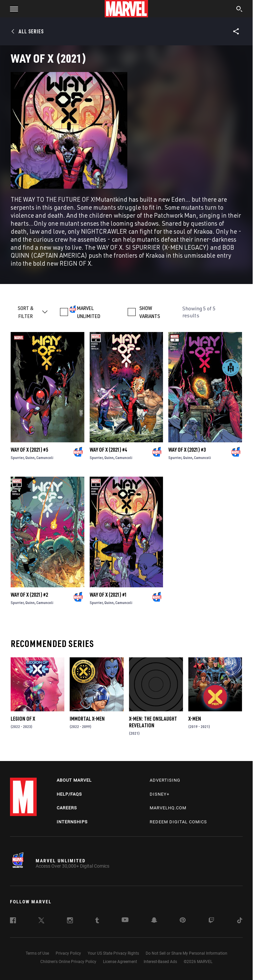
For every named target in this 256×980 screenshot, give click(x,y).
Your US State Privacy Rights (113, 953)
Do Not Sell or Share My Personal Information (186, 953)
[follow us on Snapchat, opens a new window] (154, 921)
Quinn (30, 457)
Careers (67, 808)
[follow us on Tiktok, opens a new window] (240, 921)
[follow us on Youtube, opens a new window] (125, 920)
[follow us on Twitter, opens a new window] (41, 921)
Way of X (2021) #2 (29, 595)
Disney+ (159, 794)
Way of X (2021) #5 (29, 450)
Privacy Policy (68, 953)
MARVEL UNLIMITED (89, 312)
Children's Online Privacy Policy (68, 962)
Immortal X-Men (87, 719)
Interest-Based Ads (160, 962)
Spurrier (17, 457)
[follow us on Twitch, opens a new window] (211, 921)
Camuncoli (45, 457)
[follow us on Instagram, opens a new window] (70, 921)
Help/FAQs (69, 794)
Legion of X (23, 719)
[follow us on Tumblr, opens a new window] (97, 921)
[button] (11, 9)
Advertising (165, 780)
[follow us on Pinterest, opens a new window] (183, 921)
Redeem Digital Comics (178, 822)
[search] (239, 10)
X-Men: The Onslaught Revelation (153, 722)
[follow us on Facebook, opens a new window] (13, 921)
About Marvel (74, 780)
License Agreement (120, 962)
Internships (72, 822)
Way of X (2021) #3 (187, 450)
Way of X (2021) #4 (108, 450)
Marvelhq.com (168, 808)
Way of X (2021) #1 (108, 595)
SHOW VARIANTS (150, 312)
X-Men (195, 719)
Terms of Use (37, 953)
